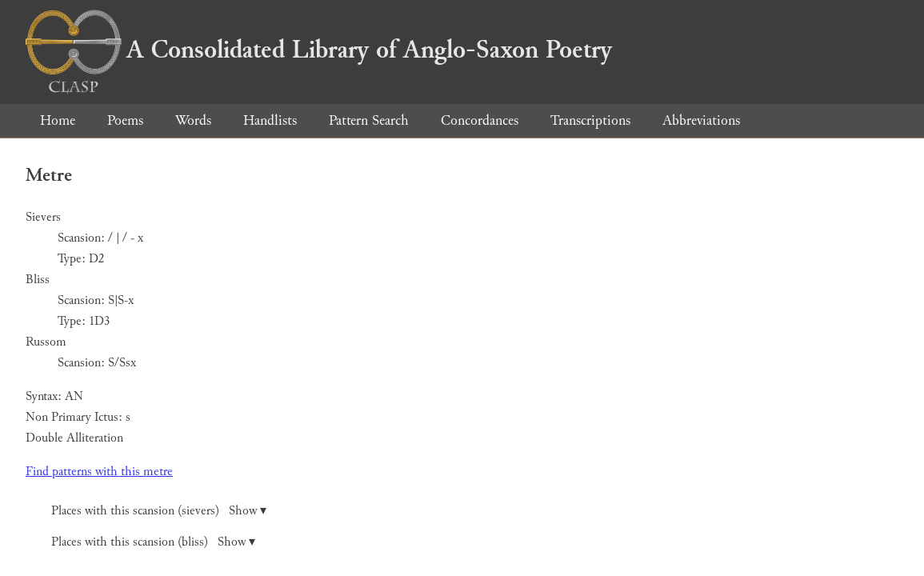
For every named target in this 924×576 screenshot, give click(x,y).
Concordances (480, 120)
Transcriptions (590, 120)
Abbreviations (701, 120)
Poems (125, 120)
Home (58, 120)
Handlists (270, 120)
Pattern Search (369, 120)
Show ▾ (248, 511)
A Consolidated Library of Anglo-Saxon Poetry (319, 50)
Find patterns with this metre (99, 472)
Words (193, 120)
